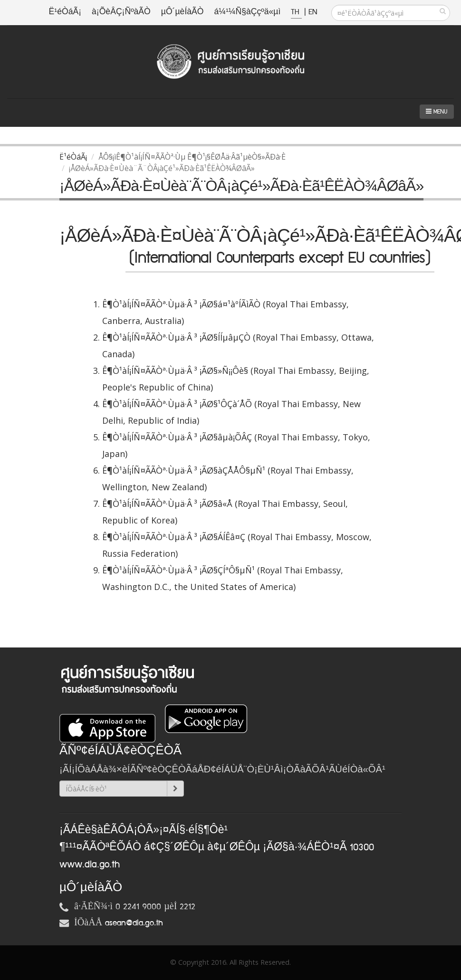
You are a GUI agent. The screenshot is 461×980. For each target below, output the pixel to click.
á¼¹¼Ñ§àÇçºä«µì (247, 12)
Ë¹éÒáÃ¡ (65, 12)
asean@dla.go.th (134, 923)
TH (296, 12)
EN (313, 12)
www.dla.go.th (90, 865)
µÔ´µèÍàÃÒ (182, 12)
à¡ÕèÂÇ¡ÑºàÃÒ (121, 12)
